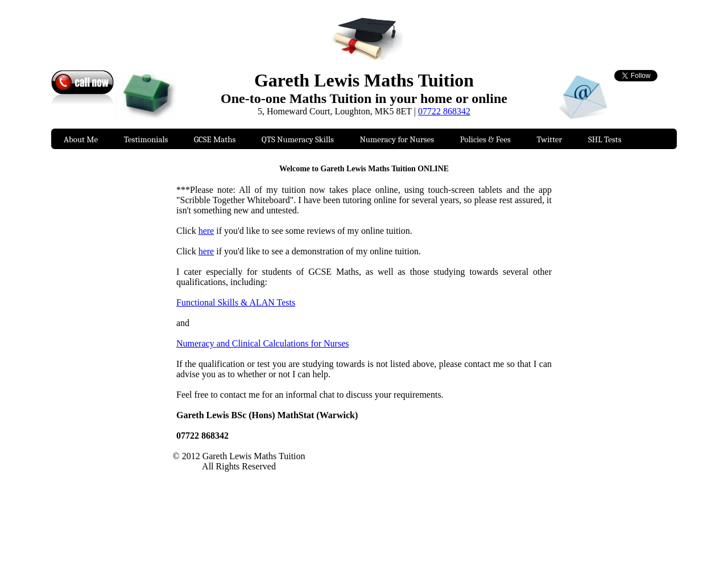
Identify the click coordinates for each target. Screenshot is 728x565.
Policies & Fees (485, 139)
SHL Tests (605, 139)
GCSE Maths (215, 139)
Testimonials (146, 139)
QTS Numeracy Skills (298, 139)
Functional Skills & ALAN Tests (236, 302)
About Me (81, 139)
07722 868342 (444, 111)
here (206, 231)
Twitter (549, 139)
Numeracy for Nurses (397, 139)
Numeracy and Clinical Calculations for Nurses (262, 343)
